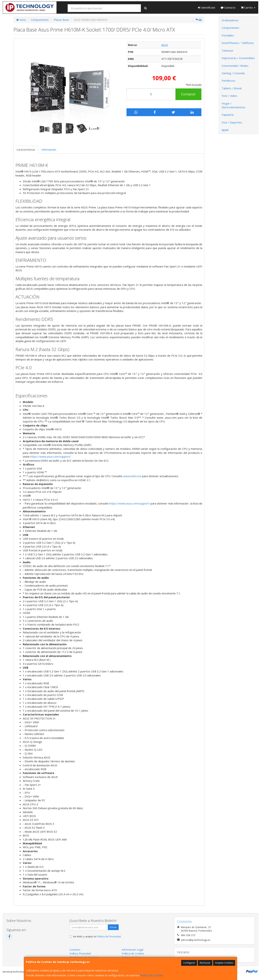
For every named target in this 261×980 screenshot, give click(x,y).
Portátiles (228, 35)
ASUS (165, 45)
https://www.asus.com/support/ (50, 457)
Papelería (228, 115)
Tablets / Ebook (232, 88)
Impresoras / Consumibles (238, 58)
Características (26, 150)
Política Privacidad (80, 953)
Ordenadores (230, 20)
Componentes (230, 28)
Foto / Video (229, 96)
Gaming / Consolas (233, 73)
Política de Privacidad (109, 936)
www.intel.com (132, 476)
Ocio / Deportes (232, 122)
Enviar (113, 927)
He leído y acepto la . (97, 936)
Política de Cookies (152, 975)
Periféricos (228, 81)
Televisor (228, 51)
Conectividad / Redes (235, 66)
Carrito (248, 7)
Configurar (189, 963)
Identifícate (207, 7)
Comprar (188, 94)
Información (49, 150)
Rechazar (205, 963)
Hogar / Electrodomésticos (233, 105)
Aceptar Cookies (224, 963)
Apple (225, 130)
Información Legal (133, 950)
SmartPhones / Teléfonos (238, 43)
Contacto (228, 7)
